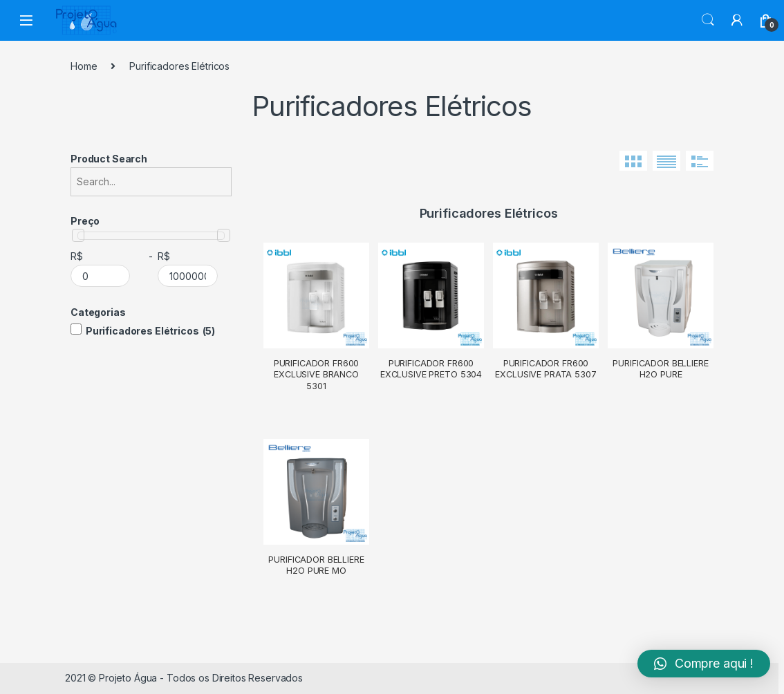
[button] (704, 664)
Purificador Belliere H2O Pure (660, 369)
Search (708, 20)
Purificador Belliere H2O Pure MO (316, 565)
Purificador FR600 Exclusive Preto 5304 (431, 369)
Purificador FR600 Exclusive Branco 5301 (317, 375)
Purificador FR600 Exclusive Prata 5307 (545, 369)
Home (84, 66)
